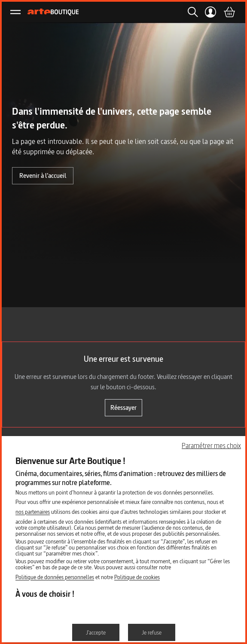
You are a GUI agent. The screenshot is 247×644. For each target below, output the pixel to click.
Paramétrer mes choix (211, 446)
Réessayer (123, 407)
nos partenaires (33, 512)
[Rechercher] (190, 12)
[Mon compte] (211, 12)
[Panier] (229, 12)
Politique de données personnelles (55, 577)
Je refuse (152, 632)
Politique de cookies (137, 577)
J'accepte (96, 632)
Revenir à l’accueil (43, 175)
